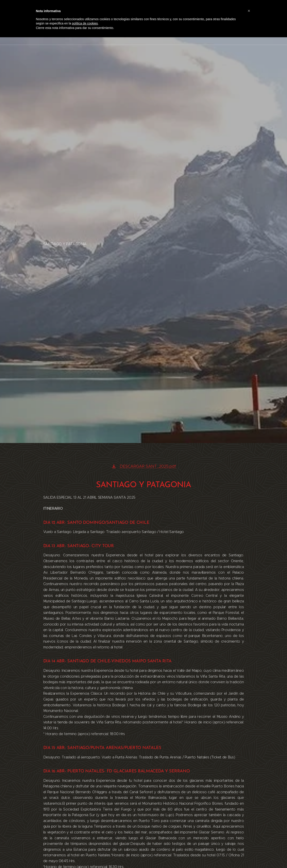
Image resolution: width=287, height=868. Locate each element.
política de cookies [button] (85, 23)
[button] (249, 11)
